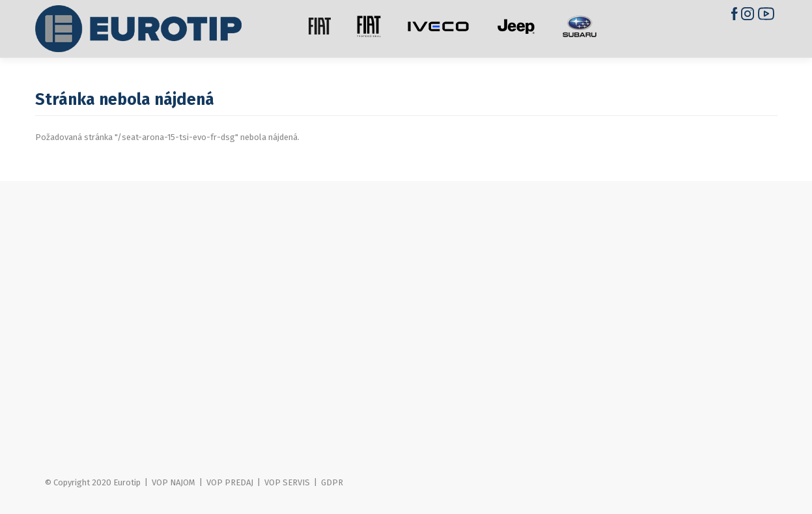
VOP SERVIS (287, 482)
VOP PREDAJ (230, 482)
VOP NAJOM (174, 482)
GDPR (332, 482)
